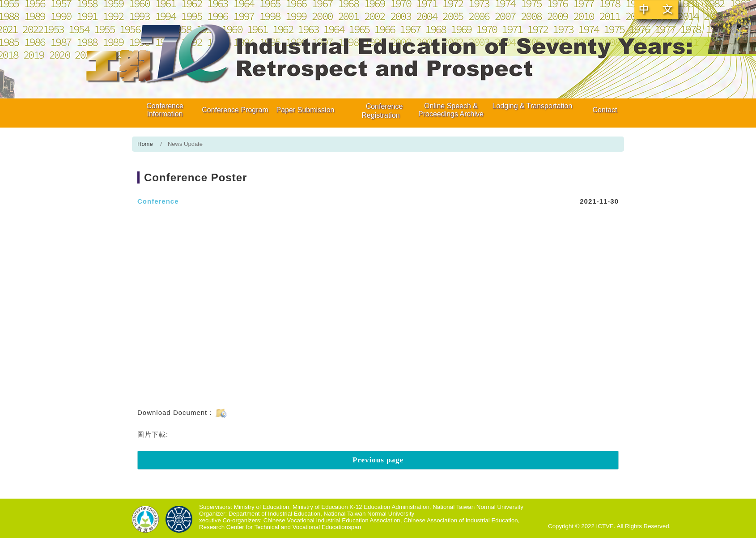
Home (145, 144)
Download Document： (183, 412)
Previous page (378, 460)
